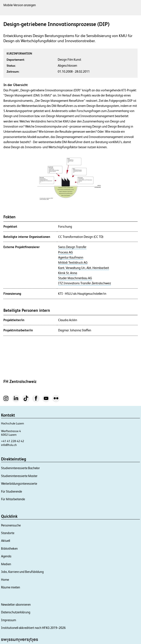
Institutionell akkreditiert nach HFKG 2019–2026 (33, 628)
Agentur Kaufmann (71, 257)
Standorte (8, 533)
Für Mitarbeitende (13, 499)
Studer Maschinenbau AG (75, 278)
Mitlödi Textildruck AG (73, 263)
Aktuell (6, 541)
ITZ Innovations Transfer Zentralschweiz (85, 283)
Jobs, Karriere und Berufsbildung (22, 572)
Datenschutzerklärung (16, 612)
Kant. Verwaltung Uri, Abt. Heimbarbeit (84, 268)
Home (5, 580)
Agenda (6, 556)
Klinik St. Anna (68, 273)
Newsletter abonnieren (16, 604)
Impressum (9, 620)
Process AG (65, 252)
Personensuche (11, 525)
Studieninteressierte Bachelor (20, 468)
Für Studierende (12, 491)
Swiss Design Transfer (72, 247)
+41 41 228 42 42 (13, 441)
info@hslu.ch (9, 445)
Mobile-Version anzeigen (20, 5)
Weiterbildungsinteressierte (19, 484)
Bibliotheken (9, 548)
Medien (6, 564)
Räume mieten (11, 587)
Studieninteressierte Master (19, 476)
